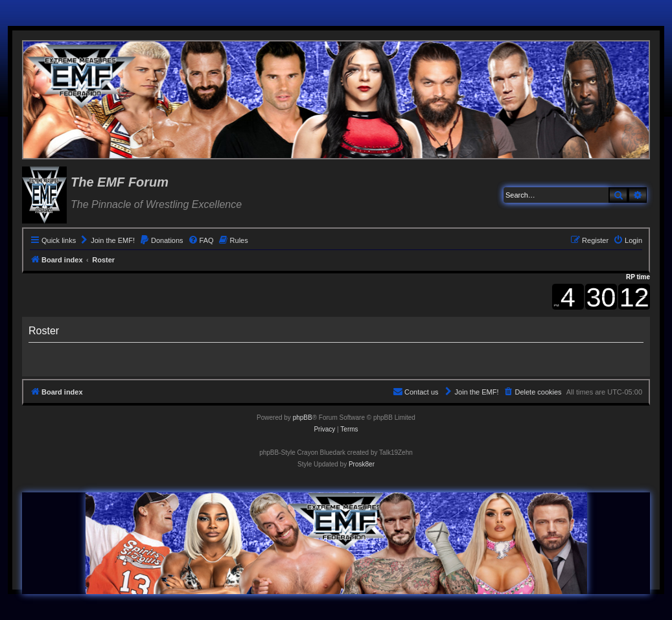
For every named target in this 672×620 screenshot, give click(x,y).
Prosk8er (362, 464)
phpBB (303, 418)
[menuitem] (107, 240)
